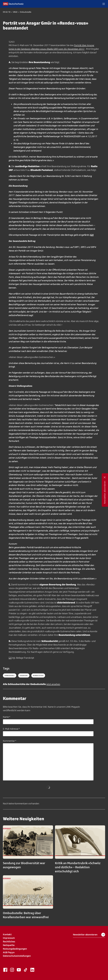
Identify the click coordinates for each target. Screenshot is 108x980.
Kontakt (7, 934)
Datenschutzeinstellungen (17, 956)
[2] (10, 658)
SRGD (15, 12)
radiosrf (24, 675)
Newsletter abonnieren (89, 935)
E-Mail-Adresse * (11, 729)
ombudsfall (10, 675)
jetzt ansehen (53, 684)
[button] (104, 4)
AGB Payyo (9, 952)
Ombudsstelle (25, 12)
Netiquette (9, 945)
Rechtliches (9, 941)
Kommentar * (10, 741)
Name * (7, 717)
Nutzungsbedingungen (15, 949)
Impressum (9, 938)
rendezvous (38, 675)
